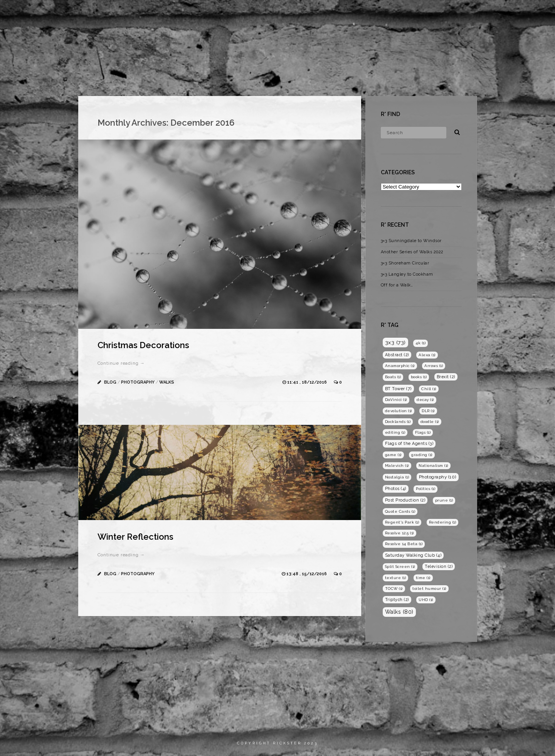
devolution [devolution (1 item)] (399, 411)
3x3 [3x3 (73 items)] (395, 342)
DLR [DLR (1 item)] (428, 411)
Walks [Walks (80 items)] (399, 612)
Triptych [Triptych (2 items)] (397, 599)
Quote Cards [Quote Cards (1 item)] (400, 511)
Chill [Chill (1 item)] (429, 389)
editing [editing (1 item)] (395, 432)
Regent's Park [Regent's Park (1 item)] (402, 522)
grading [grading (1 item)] (422, 455)
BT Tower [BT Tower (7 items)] (398, 389)
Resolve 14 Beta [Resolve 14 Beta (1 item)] (404, 544)
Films (415, 13)
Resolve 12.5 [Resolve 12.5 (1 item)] (399, 533)
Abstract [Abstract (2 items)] (397, 355)
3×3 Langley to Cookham (407, 274)
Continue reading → (121, 363)
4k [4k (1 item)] (420, 343)
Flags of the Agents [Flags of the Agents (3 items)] (409, 444)
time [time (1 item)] (423, 578)
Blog (495, 13)
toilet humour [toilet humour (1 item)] (429, 588)
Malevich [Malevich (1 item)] (397, 466)
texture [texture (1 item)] (396, 578)
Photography (456, 13)
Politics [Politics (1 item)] (425, 489)
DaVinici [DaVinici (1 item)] (396, 400)
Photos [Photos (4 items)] (396, 489)
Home (386, 13)
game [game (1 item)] (393, 455)
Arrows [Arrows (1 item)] (434, 366)
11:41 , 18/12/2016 (308, 382)
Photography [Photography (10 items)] (438, 477)
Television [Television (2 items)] (439, 566)
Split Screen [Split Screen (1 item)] (400, 567)
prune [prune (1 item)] (444, 500)
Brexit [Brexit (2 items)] (446, 377)
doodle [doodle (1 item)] (430, 422)
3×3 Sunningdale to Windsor (411, 241)
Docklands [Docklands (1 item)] (398, 422)
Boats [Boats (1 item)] (393, 377)
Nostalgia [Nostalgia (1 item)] (397, 477)
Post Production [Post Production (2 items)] (405, 500)
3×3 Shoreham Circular (405, 263)
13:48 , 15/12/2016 (307, 574)
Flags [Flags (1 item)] (423, 432)
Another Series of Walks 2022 (412, 252)
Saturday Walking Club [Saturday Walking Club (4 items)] (413, 555)
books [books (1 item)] (419, 377)
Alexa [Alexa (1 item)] (427, 355)
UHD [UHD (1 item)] (426, 600)
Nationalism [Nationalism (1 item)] (433, 466)
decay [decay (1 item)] (425, 400)
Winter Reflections (135, 537)
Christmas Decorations (143, 345)
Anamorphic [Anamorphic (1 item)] (400, 366)
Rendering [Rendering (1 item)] (443, 522)
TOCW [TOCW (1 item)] (394, 588)
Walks (167, 382)
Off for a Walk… (397, 285)
